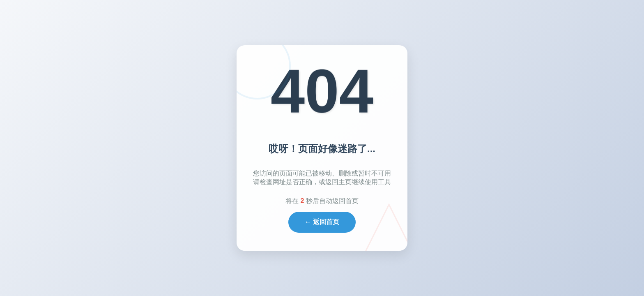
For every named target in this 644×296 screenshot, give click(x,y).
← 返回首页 (322, 222)
